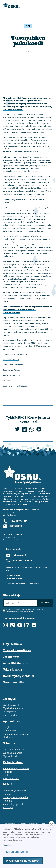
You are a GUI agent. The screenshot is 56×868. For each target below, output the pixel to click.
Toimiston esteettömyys (13, 540)
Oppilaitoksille (11, 756)
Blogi (28, 26)
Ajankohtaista (13, 721)
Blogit (6, 727)
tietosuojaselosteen (13, 612)
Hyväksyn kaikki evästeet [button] (23, 861)
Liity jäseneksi (13, 644)
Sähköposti (3, 599)
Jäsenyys (9, 699)
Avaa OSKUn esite (16, 663)
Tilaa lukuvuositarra (17, 651)
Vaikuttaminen (13, 763)
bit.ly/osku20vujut (11, 360)
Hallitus (7, 794)
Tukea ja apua (12, 670)
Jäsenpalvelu (10, 712)
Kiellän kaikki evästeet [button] (17, 852)
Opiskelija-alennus (13, 709)
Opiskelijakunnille (13, 753)
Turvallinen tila (13, 683)
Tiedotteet (9, 737)
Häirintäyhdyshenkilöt (19, 676)
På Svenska (34, 824)
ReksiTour (8, 772)
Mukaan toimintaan (13, 750)
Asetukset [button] (7, 845)
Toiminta (9, 744)
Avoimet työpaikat (13, 804)
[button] (52, 824)
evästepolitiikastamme (13, 840)
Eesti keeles (46, 824)
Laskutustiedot (9, 537)
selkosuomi (10, 824)
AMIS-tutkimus (11, 779)
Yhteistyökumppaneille (15, 798)
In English (22, 824)
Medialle (8, 801)
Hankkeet (8, 775)
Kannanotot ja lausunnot (16, 734)
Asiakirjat (8, 808)
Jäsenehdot (11, 657)
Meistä (8, 785)
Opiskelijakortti (11, 705)
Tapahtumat (9, 731)
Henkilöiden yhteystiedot (14, 535)
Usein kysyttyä (11, 715)
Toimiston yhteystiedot (15, 791)
